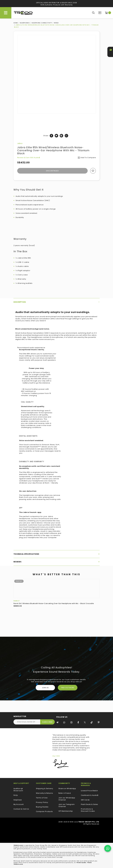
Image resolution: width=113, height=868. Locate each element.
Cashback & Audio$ (90, 795)
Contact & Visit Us (21, 809)
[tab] (57, 302)
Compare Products (100, 13)
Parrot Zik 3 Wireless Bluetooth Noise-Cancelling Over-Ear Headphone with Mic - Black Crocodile (54, 603)
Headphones (25, 23)
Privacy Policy (42, 802)
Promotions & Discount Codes (88, 810)
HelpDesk (18, 800)
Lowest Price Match (89, 791)
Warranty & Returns (45, 793)
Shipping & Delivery (45, 789)
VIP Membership (66, 811)
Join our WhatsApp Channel (67, 799)
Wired (56, 23)
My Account (19, 804)
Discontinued (52, 171)
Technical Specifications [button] (57, 554)
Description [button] (57, 302)
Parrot (17, 601)
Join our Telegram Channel (67, 806)
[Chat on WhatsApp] (108, 848)
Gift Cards (85, 800)
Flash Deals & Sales (89, 804)
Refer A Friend (65, 793)
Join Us (45, 688)
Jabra (20, 143)
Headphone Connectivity (42, 23)
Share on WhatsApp (67, 789)
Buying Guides (42, 807)
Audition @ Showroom (18, 790)
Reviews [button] (57, 562)
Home (16, 23)
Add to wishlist (93, 171)
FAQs (16, 795)
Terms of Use (42, 798)
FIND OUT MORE (68, 688)
